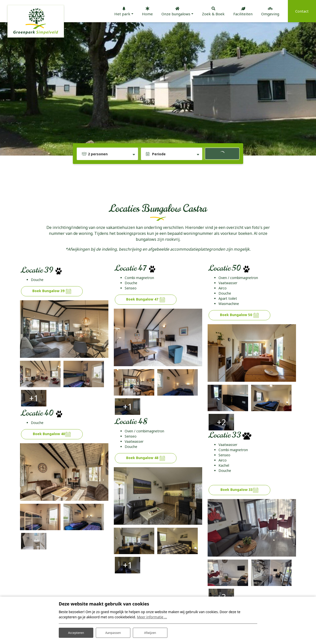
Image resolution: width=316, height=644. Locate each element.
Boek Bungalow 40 (52, 406)
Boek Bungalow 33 (240, 461)
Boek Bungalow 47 (146, 300)
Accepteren (76, 631)
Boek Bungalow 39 (52, 291)
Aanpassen (113, 631)
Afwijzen (150, 631)
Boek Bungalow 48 (146, 430)
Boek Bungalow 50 (240, 315)
